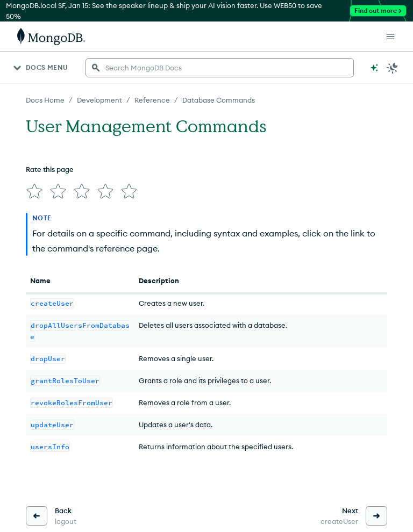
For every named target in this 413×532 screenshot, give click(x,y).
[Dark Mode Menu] (393, 68)
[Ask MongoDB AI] (374, 68)
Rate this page (50, 169)
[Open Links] (390, 37)
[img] (34, 191)
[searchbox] (220, 68)
